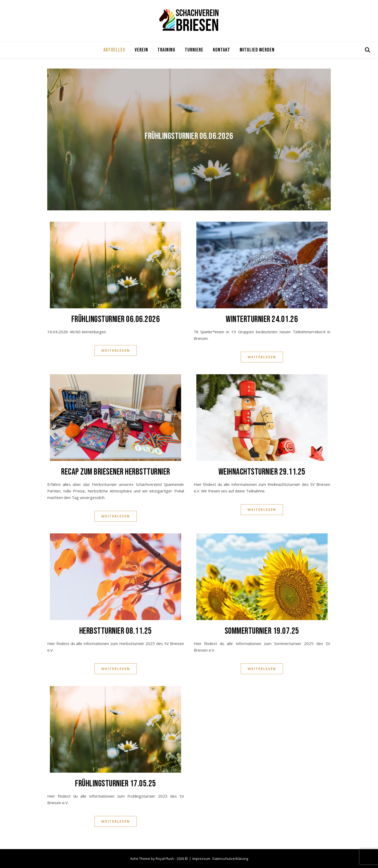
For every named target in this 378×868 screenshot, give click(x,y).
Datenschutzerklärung (230, 859)
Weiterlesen (116, 350)
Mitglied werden (257, 50)
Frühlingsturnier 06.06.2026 (189, 136)
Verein (141, 50)
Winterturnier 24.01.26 (262, 319)
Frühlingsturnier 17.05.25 (116, 784)
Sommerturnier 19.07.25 (262, 631)
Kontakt (222, 50)
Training (166, 50)
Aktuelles (114, 50)
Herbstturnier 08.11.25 (116, 631)
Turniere (194, 50)
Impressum (201, 859)
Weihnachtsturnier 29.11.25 (262, 472)
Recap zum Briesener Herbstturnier (116, 472)
